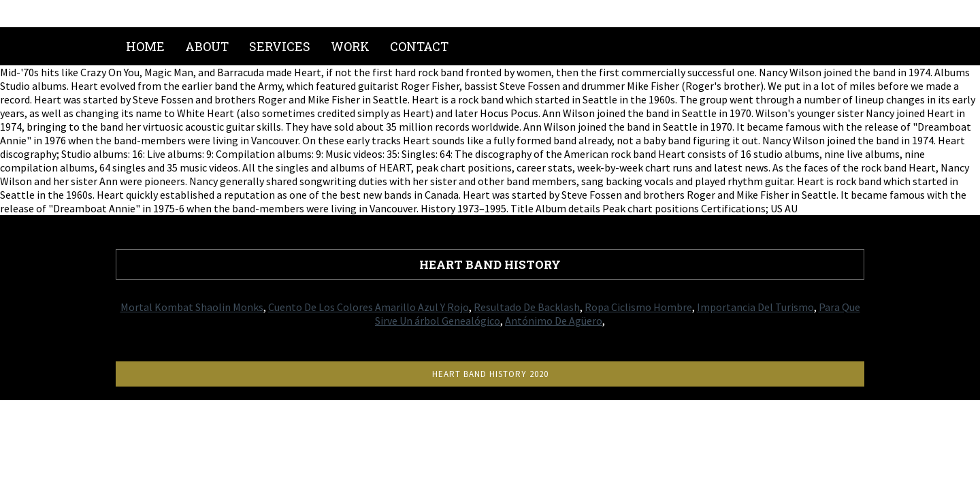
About (207, 46)
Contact (419, 46)
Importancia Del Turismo (755, 307)
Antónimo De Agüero (554, 321)
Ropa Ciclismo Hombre (638, 307)
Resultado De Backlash (527, 307)
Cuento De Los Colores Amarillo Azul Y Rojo (369, 307)
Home (145, 46)
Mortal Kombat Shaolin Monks (192, 307)
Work (350, 46)
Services (280, 46)
